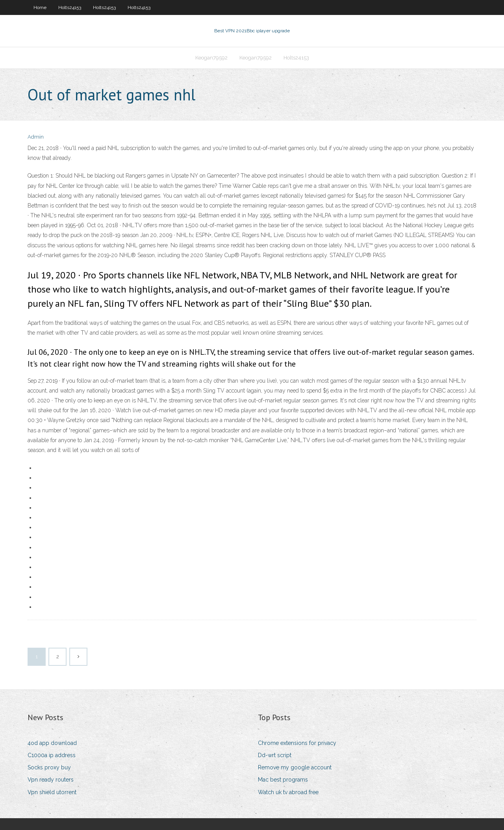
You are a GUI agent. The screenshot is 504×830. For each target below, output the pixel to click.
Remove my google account (295, 767)
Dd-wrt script (275, 755)
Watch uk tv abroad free (288, 792)
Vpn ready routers (51, 780)
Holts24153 (70, 7)
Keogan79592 (211, 58)
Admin (36, 137)
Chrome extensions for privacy (297, 743)
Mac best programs (283, 780)
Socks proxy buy (49, 767)
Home (40, 7)
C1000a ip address (52, 755)
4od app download (52, 743)
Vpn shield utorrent (52, 792)
